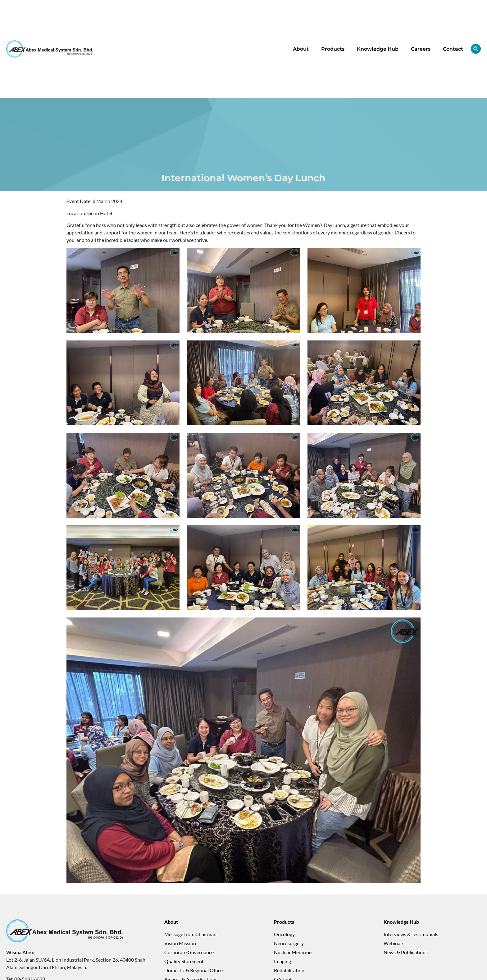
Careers (421, 49)
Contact (453, 49)
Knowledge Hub (378, 49)
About (301, 49)
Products (333, 49)
